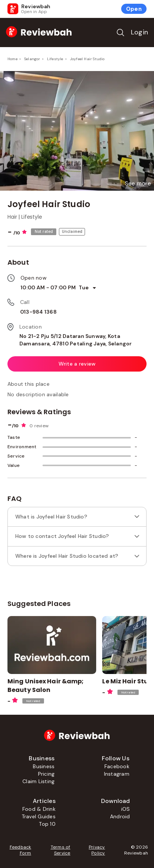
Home (12, 59)
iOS (126, 809)
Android (120, 816)
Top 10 (47, 824)
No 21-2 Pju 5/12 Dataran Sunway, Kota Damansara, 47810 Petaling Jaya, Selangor (76, 340)
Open (134, 9)
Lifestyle (55, 59)
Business (44, 766)
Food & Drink (39, 809)
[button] (138, 184)
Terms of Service (61, 850)
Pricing (46, 774)
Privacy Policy (97, 850)
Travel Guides (39, 816)
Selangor (32, 59)
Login (139, 32)
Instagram (117, 774)
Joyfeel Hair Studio (87, 59)
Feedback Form (21, 850)
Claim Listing (38, 781)
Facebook (117, 766)
